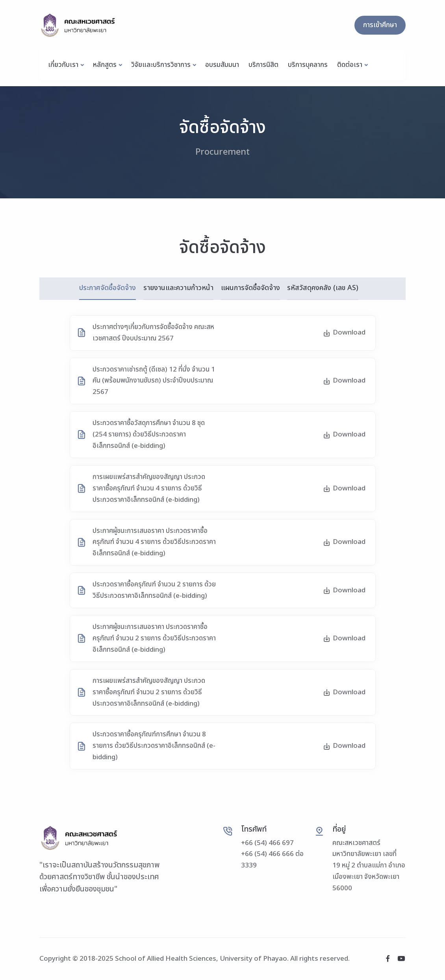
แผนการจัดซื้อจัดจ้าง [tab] (250, 288)
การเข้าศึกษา (380, 25)
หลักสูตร (105, 65)
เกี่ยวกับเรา (63, 65)
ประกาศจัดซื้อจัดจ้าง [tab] (107, 288)
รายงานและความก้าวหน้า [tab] (178, 288)
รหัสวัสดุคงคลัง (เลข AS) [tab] (324, 288)
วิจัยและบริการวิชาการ (161, 65)
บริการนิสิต (263, 65)
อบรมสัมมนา (222, 65)
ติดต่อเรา (350, 65)
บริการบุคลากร (308, 65)
